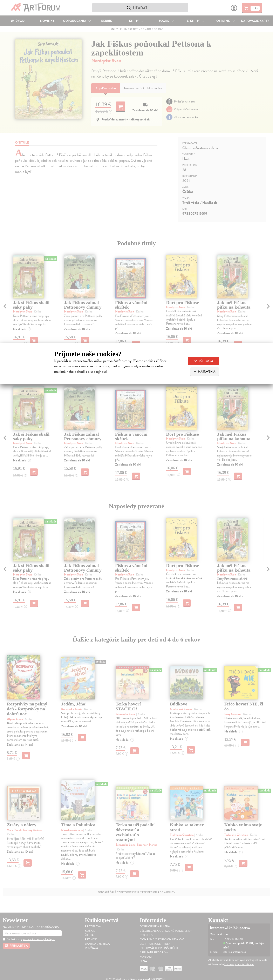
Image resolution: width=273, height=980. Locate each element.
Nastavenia (204, 372)
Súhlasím (203, 361)
